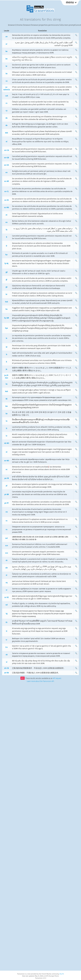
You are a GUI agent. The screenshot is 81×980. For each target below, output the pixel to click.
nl (7, 452)
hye (7, 328)
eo (7, 172)
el (7, 142)
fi (7, 237)
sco (7, 553)
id (7, 347)
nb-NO (7, 443)
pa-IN (7, 478)
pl (7, 486)
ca (7, 81)
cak (7, 96)
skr (7, 568)
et (7, 215)
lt (7, 428)
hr (7, 294)
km (7, 406)
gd (7, 272)
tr (7, 640)
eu (7, 222)
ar (7, 44)
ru (7, 530)
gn (7, 287)
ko (7, 414)
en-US (7, 165)
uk (7, 655)
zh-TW (7, 673)
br (7, 66)
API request (57, 679)
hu (7, 309)
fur (7, 255)
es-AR (7, 181)
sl (7, 575)
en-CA (7, 150)
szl (7, 605)
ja (7, 369)
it (7, 362)
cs (7, 103)
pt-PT (7, 503)
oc (7, 469)
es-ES (7, 200)
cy (7, 111)
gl (7, 280)
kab (7, 391)
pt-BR (7, 494)
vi (7, 662)
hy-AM (7, 318)
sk (7, 560)
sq (7, 583)
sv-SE (7, 597)
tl (7, 631)
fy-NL (7, 264)
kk (7, 399)
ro (7, 521)
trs (7, 647)
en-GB (7, 158)
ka (7, 384)
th (7, 622)
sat (7, 538)
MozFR (62, 974)
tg (7, 614)
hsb (7, 302)
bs (7, 74)
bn (7, 59)
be (7, 51)
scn (7, 546)
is (7, 354)
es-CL (7, 191)
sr (7, 590)
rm (7, 512)
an (7, 37)
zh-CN (7, 668)
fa (7, 230)
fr (7, 246)
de (7, 125)
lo (7, 421)
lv (7, 436)
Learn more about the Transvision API (40, 681)
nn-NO (7, 461)
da (7, 118)
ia (7, 338)
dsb (7, 133)
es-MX (7, 208)
